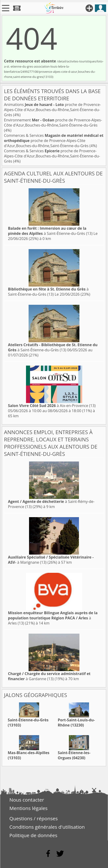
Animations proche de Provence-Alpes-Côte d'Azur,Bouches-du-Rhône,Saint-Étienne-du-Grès (52, 110)
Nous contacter (27, 800)
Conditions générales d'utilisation (47, 827)
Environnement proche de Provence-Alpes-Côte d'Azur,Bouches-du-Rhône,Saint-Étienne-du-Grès (53, 123)
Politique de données (33, 835)
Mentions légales (28, 808)
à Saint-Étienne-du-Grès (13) (50, 231)
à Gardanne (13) (49, 676)
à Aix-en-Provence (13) (52, 406)
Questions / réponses (34, 818)
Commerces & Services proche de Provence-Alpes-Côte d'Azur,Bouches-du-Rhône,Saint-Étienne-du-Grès (54, 141)
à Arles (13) (53, 618)
